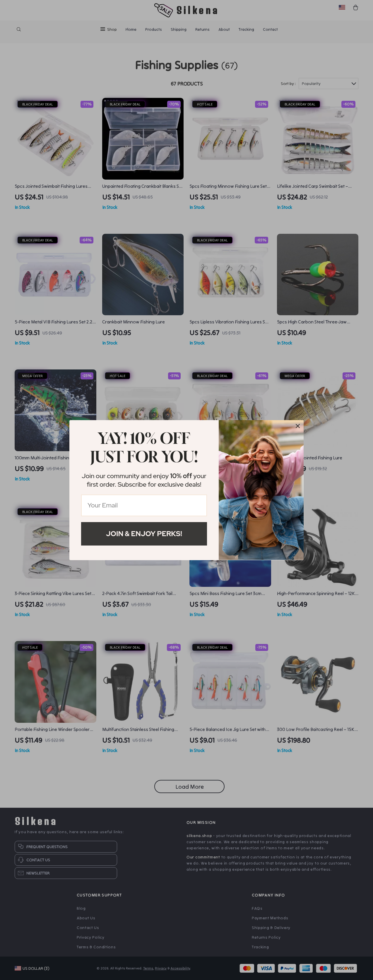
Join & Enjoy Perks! (144, 534)
